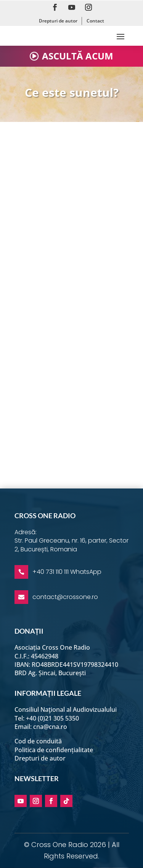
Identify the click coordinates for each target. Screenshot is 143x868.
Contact (95, 21)
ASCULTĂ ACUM (78, 56)
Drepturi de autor (58, 21)
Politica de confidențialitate (54, 750)
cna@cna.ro (50, 727)
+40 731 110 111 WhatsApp (67, 572)
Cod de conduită (38, 741)
